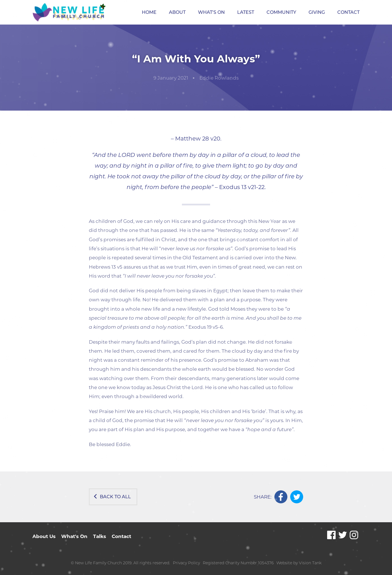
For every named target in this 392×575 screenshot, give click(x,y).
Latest (246, 12)
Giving (317, 12)
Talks (100, 536)
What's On (74, 536)
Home (149, 12)
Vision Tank (310, 563)
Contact (348, 12)
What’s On (211, 12)
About (177, 12)
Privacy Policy (186, 563)
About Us (44, 536)
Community (281, 12)
